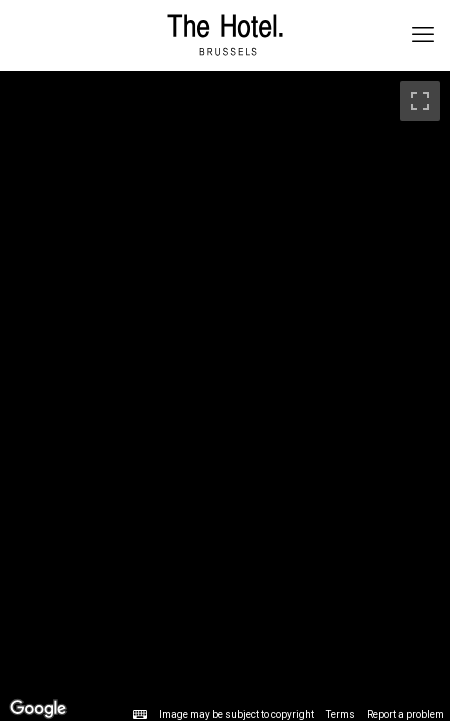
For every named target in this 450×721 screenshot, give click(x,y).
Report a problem (405, 714)
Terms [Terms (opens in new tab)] (340, 714)
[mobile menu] (423, 35)
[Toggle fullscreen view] (420, 101)
